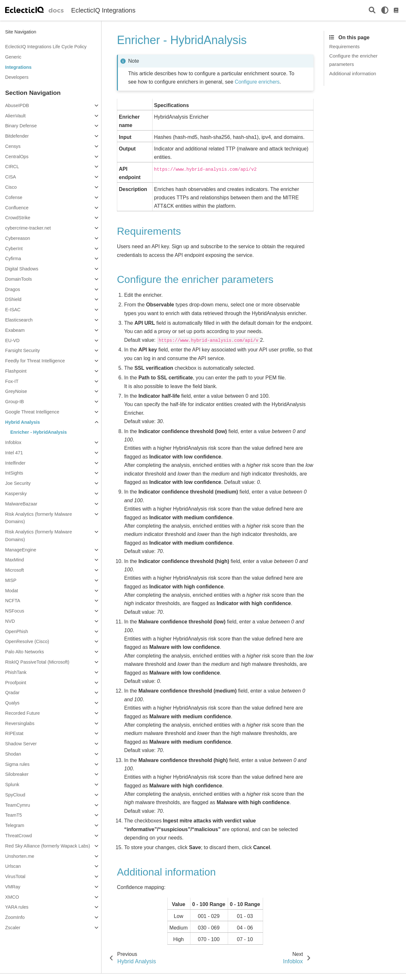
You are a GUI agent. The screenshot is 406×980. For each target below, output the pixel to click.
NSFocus (15, 611)
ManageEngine (21, 550)
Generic (13, 57)
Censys (13, 146)
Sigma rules (17, 764)
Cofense (14, 197)
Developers (17, 77)
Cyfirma (13, 259)
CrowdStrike (18, 218)
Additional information (353, 73)
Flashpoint (16, 371)
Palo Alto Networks (25, 652)
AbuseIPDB (17, 105)
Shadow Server (21, 744)
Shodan (13, 754)
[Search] (372, 10)
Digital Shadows (22, 269)
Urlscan (13, 866)
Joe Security (18, 483)
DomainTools (18, 279)
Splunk (12, 785)
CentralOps (17, 157)
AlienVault (15, 116)
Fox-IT (12, 381)
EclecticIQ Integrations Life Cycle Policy (46, 47)
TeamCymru (18, 805)
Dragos (13, 289)
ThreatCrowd (18, 836)
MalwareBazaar (21, 504)
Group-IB (14, 402)
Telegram (15, 825)
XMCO (12, 897)
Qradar (12, 693)
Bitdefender (17, 136)
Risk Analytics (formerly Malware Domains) (39, 518)
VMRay (13, 887)
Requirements (344, 46)
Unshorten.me (20, 856)
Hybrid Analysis (22, 422)
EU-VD (12, 340)
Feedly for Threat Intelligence (35, 361)
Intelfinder (15, 463)
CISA (11, 177)
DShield (13, 299)
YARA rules (17, 907)
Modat (12, 591)
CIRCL (12, 167)
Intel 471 (14, 453)
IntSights (14, 473)
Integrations (18, 67)
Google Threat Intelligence (32, 412)
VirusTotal (15, 876)
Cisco (11, 187)
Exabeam (15, 330)
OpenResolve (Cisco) (27, 641)
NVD (10, 621)
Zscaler (13, 928)
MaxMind (14, 560)
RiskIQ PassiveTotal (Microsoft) (37, 662)
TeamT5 (13, 815)
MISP (11, 580)
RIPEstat (14, 733)
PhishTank (16, 672)
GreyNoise (16, 391)
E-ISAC (13, 310)
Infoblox (13, 442)
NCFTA (13, 601)
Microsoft (14, 570)
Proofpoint (16, 683)
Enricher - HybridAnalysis (39, 432)
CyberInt (14, 249)
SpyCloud (15, 795)
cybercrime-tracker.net (28, 228)
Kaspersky (16, 494)
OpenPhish (17, 631)
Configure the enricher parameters (353, 60)
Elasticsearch (19, 320)
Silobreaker (17, 774)
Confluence (17, 208)
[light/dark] (385, 10)
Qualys (12, 703)
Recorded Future (22, 713)
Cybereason (18, 238)
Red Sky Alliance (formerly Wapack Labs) (48, 846)
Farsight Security (22, 350)
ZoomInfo (15, 917)
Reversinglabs (20, 723)
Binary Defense (21, 126)
